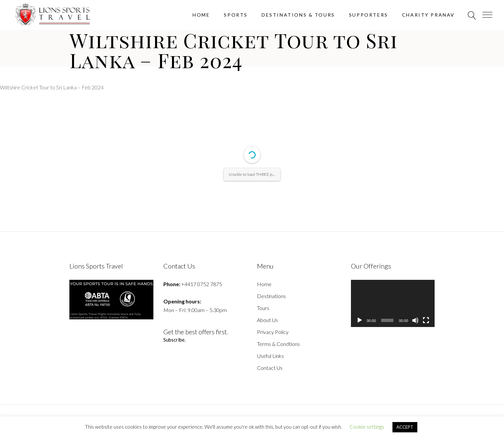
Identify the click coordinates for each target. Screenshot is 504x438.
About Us (267, 320)
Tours (263, 308)
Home (264, 284)
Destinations (271, 296)
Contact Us (270, 368)
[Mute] (415, 320)
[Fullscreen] (426, 320)
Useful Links (270, 356)
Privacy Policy (273, 332)
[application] (393, 303)
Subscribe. (175, 340)
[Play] (360, 320)
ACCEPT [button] (405, 427)
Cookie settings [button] (367, 427)
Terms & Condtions (278, 344)
